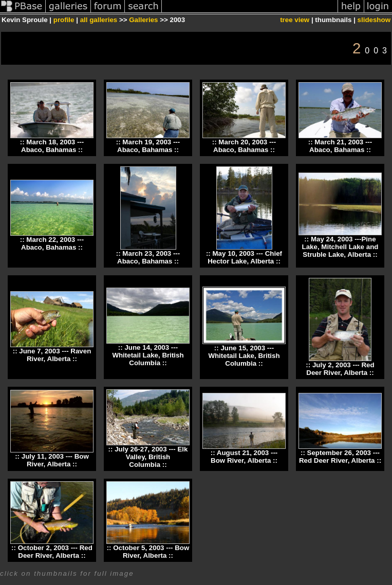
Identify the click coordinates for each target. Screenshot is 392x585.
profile (64, 20)
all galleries (99, 20)
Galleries (143, 20)
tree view (295, 20)
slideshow (374, 20)
